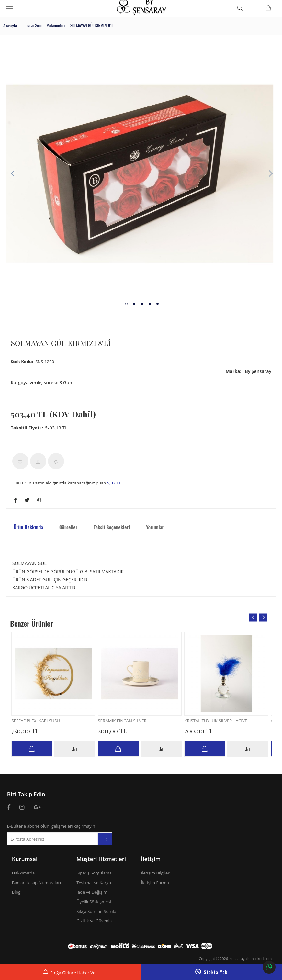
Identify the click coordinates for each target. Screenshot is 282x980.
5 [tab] (158, 304)
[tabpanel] (141, 174)
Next (268, 174)
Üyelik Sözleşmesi (94, 902)
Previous (14, 174)
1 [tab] (127, 304)
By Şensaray (247, 371)
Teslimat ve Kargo (94, 883)
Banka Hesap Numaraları (36, 883)
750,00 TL (28, 731)
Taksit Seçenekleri (113, 527)
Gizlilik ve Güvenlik (95, 921)
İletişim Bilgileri (156, 873)
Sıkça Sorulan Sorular (97, 911)
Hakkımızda (23, 873)
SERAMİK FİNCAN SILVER (127, 722)
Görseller (70, 527)
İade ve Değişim (92, 892)
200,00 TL (116, 731)
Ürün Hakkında (30, 527)
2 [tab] (135, 304)
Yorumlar (157, 527)
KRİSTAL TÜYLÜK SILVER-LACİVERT (219, 722)
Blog (16, 892)
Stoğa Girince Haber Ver (70, 972)
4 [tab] (150, 304)
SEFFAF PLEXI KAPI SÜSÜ (40, 722)
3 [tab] (142, 304)
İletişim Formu (155, 883)
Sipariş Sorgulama (94, 873)
